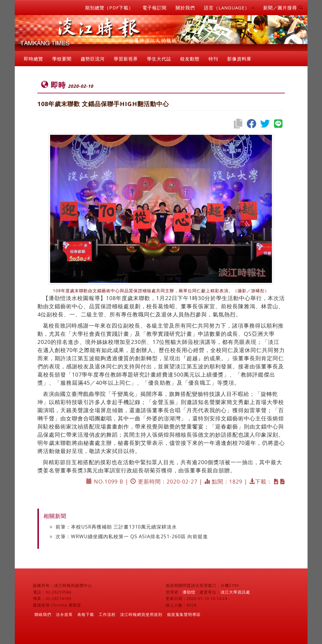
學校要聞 (62, 59)
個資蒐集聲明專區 (184, 614)
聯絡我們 (43, 614)
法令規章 (64, 614)
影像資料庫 (239, 59)
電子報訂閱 (155, 8)
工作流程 (107, 614)
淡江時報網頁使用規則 (141, 614)
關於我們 (185, 8)
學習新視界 (126, 59)
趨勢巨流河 (93, 59)
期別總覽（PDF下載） (109, 8)
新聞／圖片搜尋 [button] (283, 8)
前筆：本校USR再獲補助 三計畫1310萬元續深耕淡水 (116, 527)
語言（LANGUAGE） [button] (229, 8)
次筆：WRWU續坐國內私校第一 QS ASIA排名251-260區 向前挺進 (132, 536)
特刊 (213, 59)
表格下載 (86, 614)
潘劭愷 (189, 592)
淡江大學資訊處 (235, 592)
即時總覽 (33, 59)
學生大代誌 (159, 59)
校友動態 (190, 59)
